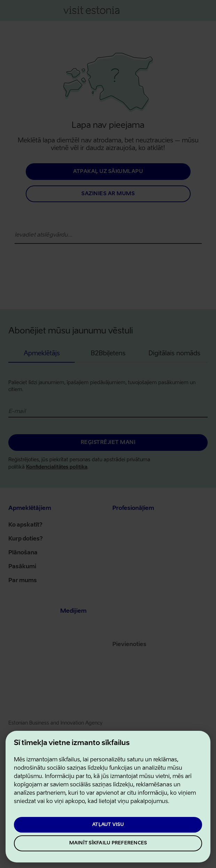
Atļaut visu (108, 825)
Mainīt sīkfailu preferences (108, 843)
